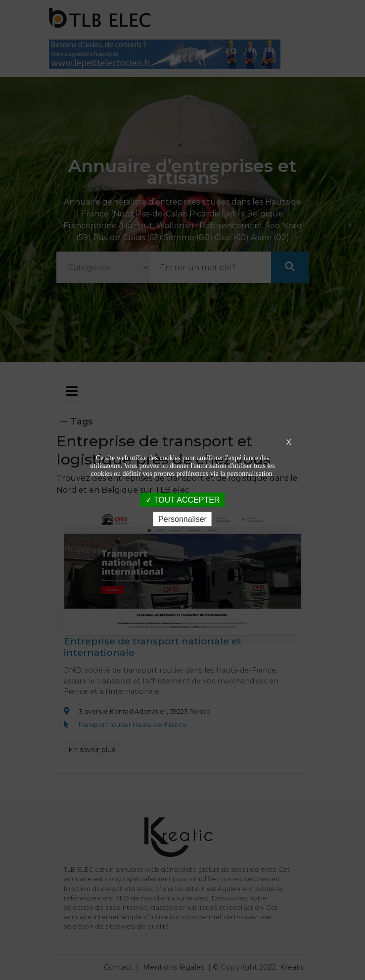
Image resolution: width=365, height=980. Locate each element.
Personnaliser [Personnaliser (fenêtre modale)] (182, 519)
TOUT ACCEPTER (183, 499)
